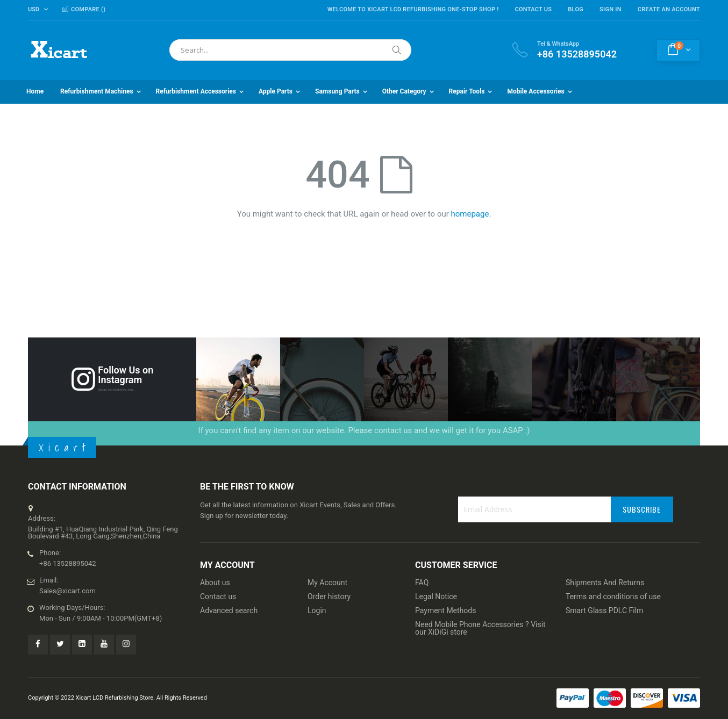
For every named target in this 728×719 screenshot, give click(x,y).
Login (317, 610)
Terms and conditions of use (613, 596)
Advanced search (229, 610)
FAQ (422, 583)
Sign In (611, 9)
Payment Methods (445, 610)
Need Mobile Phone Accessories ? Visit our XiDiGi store (480, 628)
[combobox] (290, 50)
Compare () (84, 9)
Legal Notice (436, 596)
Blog (576, 9)
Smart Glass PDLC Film (604, 610)
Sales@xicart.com (67, 591)
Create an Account (669, 9)
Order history (329, 596)
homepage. (471, 214)
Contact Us (533, 9)
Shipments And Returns (605, 583)
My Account (327, 583)
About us (215, 583)
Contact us (218, 596)
